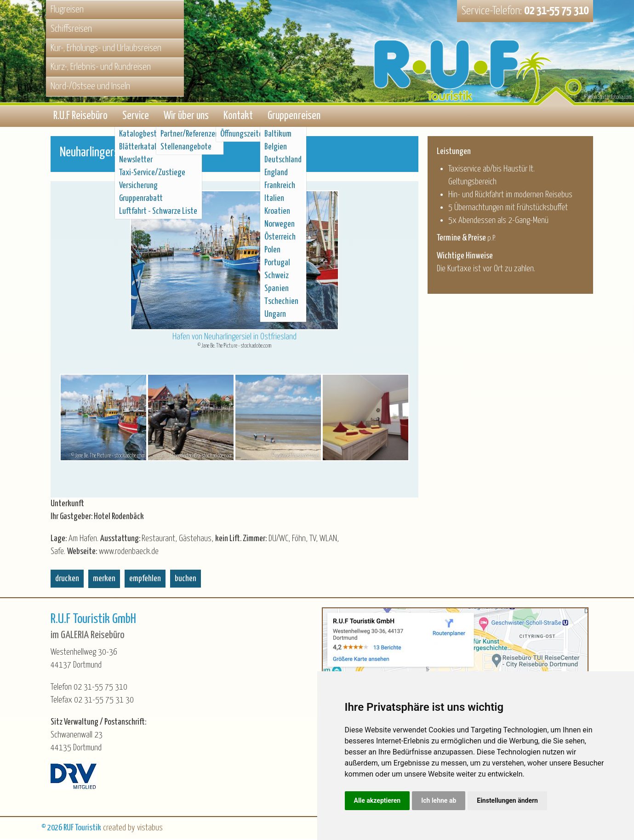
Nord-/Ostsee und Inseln (90, 86)
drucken (67, 580)
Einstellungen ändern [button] (507, 800)
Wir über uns (186, 117)
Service (136, 117)
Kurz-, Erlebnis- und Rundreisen (101, 67)
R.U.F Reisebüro (80, 117)
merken (104, 580)
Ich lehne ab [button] (439, 800)
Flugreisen (67, 10)
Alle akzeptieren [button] (377, 800)
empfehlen (145, 580)
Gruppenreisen (294, 117)
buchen (186, 580)
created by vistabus (133, 829)
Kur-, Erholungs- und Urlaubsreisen (106, 48)
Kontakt (238, 117)
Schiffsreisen (71, 29)
